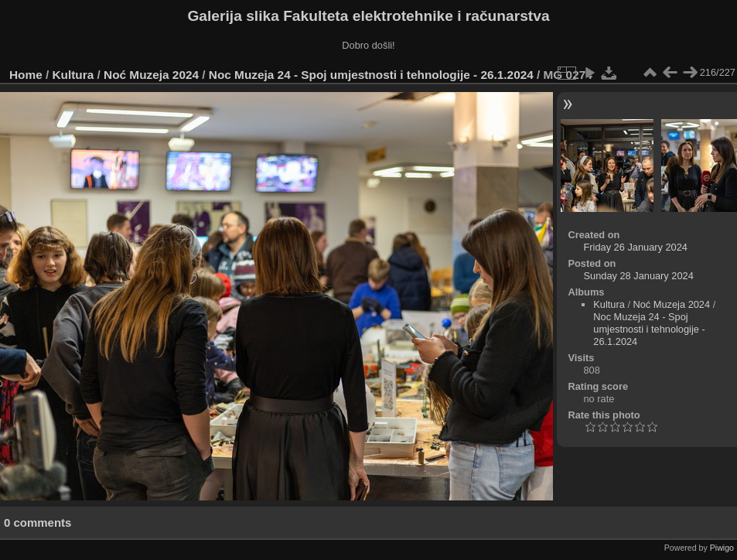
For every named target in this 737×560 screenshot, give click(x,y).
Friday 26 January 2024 (636, 247)
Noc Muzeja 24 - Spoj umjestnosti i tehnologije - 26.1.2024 (371, 75)
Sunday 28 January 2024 (639, 276)
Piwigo (722, 548)
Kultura (73, 75)
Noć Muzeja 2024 (151, 75)
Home (26, 75)
